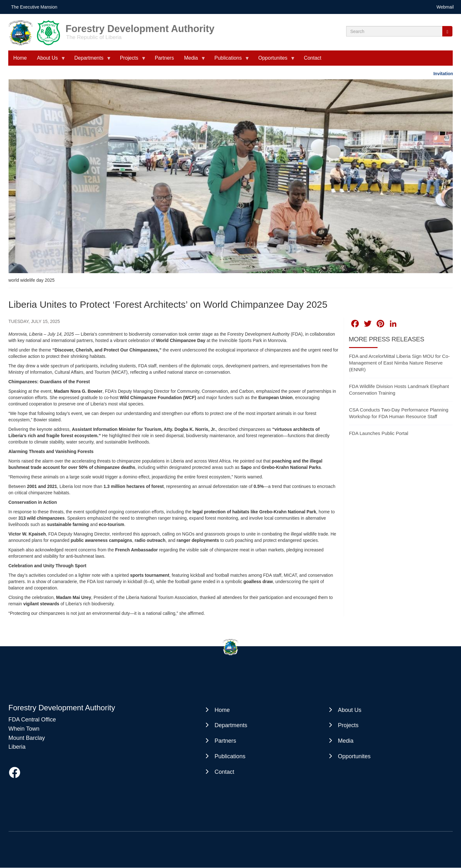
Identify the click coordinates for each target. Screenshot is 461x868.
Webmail (445, 7)
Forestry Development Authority (140, 26)
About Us (49, 60)
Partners (164, 58)
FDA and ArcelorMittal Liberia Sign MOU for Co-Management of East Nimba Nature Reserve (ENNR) (399, 363)
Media (192, 60)
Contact (313, 58)
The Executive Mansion (34, 7)
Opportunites (274, 60)
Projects (130, 60)
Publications (229, 60)
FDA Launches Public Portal (379, 433)
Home (20, 58)
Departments (90, 60)
